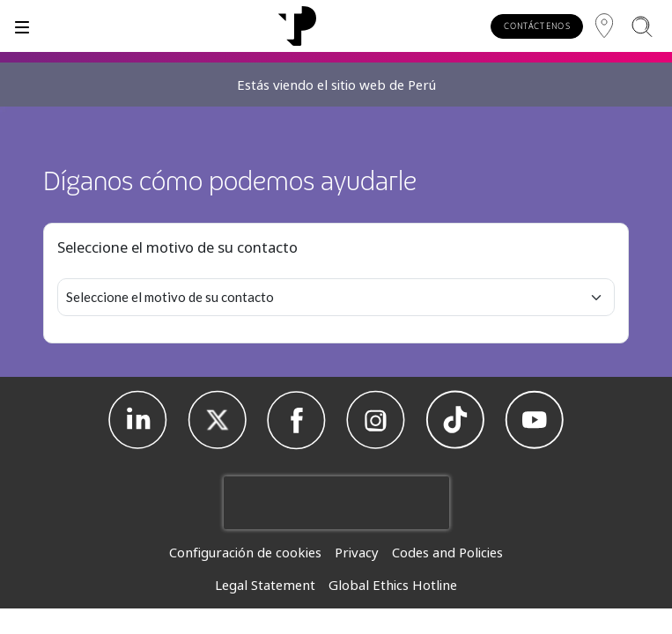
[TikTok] (455, 420)
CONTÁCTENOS (537, 26)
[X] (218, 420)
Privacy (357, 552)
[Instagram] (376, 420)
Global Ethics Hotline (393, 585)
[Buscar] (642, 26)
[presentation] (336, 503)
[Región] (604, 26)
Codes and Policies (447, 552)
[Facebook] (297, 420)
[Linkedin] (138, 420)
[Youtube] (535, 420)
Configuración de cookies (245, 552)
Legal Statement (265, 585)
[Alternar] (22, 26)
